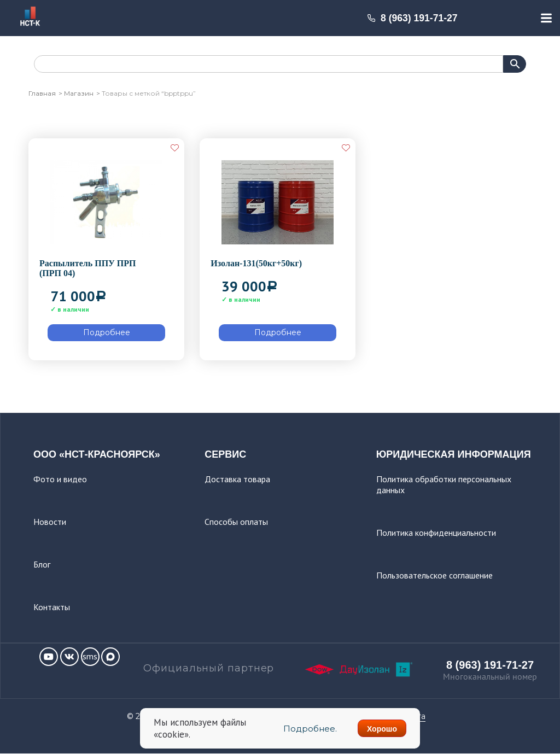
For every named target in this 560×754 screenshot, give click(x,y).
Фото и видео (60, 479)
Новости (50, 522)
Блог (42, 564)
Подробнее (107, 332)
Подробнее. (309, 729)
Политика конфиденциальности (436, 533)
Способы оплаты (236, 522)
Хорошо (382, 729)
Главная (42, 93)
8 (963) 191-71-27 (412, 18)
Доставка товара (237, 479)
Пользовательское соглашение (434, 575)
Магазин (79, 93)
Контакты (52, 607)
